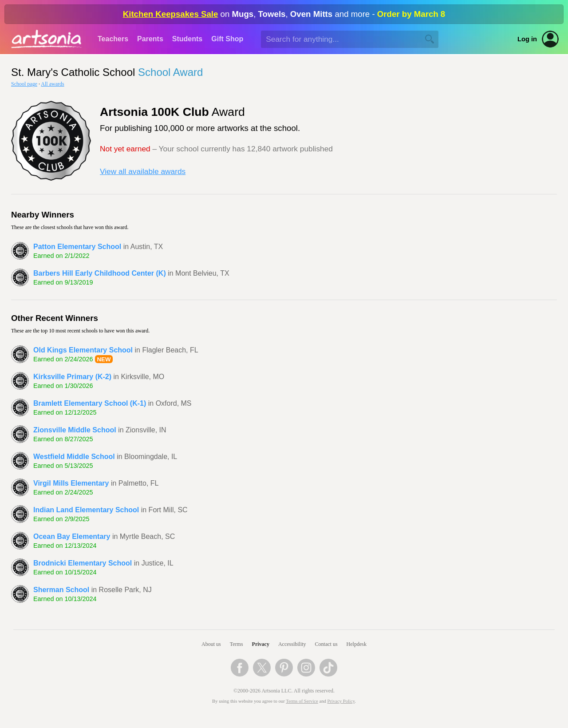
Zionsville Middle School (75, 430)
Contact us (326, 644)
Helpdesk (357, 644)
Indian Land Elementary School (86, 510)
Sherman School (61, 590)
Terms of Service (302, 701)
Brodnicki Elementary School (83, 563)
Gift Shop (227, 39)
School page (24, 84)
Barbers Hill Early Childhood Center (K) (100, 273)
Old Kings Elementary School (83, 350)
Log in (527, 39)
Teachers (113, 39)
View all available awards (143, 171)
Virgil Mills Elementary (71, 483)
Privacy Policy (341, 701)
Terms (237, 644)
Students (187, 39)
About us (211, 644)
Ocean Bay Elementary (72, 536)
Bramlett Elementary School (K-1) (90, 403)
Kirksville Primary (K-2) (72, 377)
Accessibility (292, 644)
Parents (150, 39)
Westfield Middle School (74, 457)
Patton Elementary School (77, 247)
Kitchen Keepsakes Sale (171, 14)
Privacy (261, 644)
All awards (52, 84)
